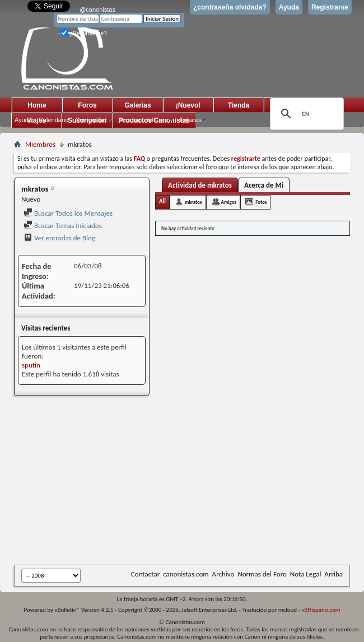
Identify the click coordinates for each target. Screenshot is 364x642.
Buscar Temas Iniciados (63, 225)
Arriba (333, 574)
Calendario (53, 120)
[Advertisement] (183, 481)
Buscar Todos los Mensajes (68, 213)
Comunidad (91, 120)
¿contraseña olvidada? (230, 7)
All (162, 201)
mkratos (193, 202)
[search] (305, 114)
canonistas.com (186, 574)
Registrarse (330, 7)
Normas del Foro (262, 574)
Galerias (137, 105)
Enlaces (191, 120)
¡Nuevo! (188, 105)
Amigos (229, 202)
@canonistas (97, 10)
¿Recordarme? (83, 33)
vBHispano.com (321, 610)
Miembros (40, 144)
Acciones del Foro (143, 120)
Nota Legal (306, 574)
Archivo (223, 574)
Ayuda (289, 7)
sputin (31, 365)
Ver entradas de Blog (59, 238)
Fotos (261, 202)
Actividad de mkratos (200, 185)
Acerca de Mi (264, 185)
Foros (87, 105)
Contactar (145, 574)
